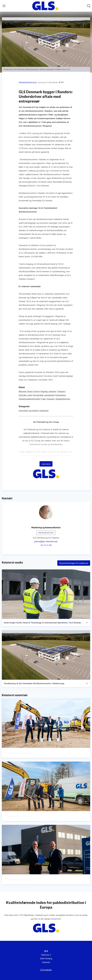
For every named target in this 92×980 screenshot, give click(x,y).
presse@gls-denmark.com (46, 541)
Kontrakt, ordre (25, 395)
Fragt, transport (48, 399)
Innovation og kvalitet (29, 410)
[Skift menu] (4, 6)
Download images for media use (74, 563)
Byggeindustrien (63, 399)
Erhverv (37, 391)
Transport (61, 391)
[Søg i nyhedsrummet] (89, 6)
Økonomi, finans (26, 391)
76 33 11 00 (46, 545)
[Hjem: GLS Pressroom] (45, 6)
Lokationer (44, 410)
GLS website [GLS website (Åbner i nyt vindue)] (46, 970)
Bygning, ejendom (48, 391)
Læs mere (46, 464)
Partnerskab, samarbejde (44, 395)
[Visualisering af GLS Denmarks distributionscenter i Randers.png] (46, 655)
